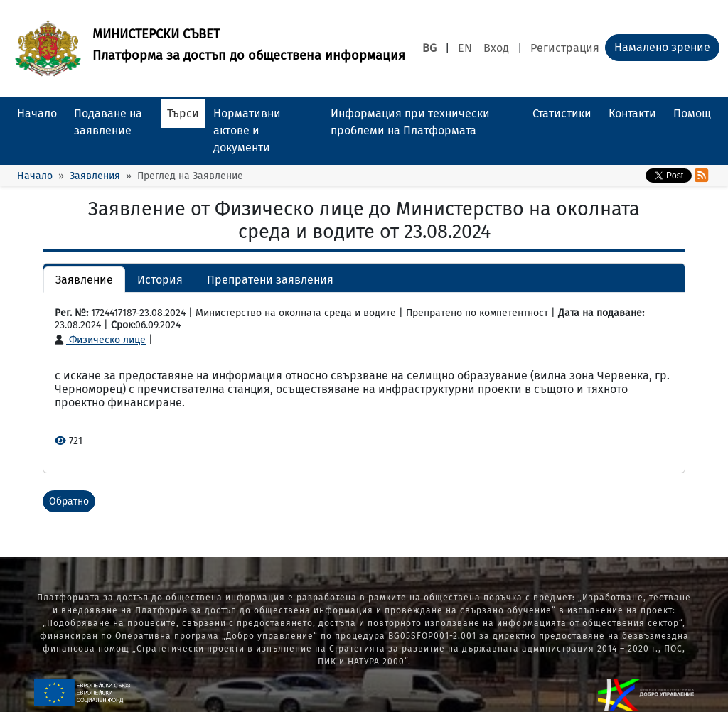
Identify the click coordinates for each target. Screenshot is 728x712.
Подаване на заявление (108, 122)
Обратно (69, 501)
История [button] (160, 280)
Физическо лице (100, 340)
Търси (183, 113)
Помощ (692, 113)
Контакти (632, 113)
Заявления (95, 176)
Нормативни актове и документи (247, 130)
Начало (37, 113)
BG (429, 48)
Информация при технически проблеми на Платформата (410, 122)
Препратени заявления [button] (270, 280)
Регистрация (565, 48)
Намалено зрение (662, 47)
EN (465, 48)
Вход (496, 48)
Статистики (562, 113)
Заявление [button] (84, 280)
